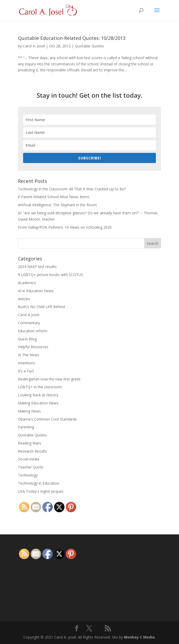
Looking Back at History (38, 395)
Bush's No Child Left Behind (41, 307)
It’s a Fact (26, 371)
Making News (29, 411)
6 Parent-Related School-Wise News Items (54, 197)
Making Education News (38, 403)
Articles (24, 299)
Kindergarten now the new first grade (49, 379)
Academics (27, 283)
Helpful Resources (33, 347)
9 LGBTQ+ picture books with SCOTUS (51, 275)
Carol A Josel (29, 315)
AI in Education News (36, 291)
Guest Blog (27, 339)
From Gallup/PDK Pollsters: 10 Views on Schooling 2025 (65, 227)
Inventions (27, 363)
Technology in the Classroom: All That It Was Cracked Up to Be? (72, 189)
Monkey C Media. (140, 637)
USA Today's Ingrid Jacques (41, 491)
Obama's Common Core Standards (47, 419)
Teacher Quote (31, 467)
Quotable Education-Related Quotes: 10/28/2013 (72, 38)
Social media (29, 459)
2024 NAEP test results (37, 267)
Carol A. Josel (34, 46)
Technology (28, 475)
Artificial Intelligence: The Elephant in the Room (57, 205)
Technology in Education (39, 483)
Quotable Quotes (89, 46)
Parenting (26, 427)
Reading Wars (29, 443)
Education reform (33, 331)
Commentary (29, 323)
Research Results (32, 451)
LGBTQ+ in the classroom (40, 387)
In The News (29, 355)
